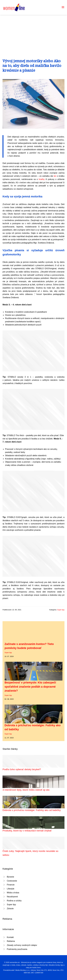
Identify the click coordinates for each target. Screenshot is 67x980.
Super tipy (61, 610)
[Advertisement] (33, 34)
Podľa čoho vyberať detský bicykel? (22, 769)
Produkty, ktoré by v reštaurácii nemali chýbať (27, 831)
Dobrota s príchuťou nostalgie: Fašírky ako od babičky (32, 810)
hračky (42, 179)
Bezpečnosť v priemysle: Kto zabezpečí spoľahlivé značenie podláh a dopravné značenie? (30, 687)
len (55, 176)
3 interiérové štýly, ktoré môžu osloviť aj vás (26, 790)
